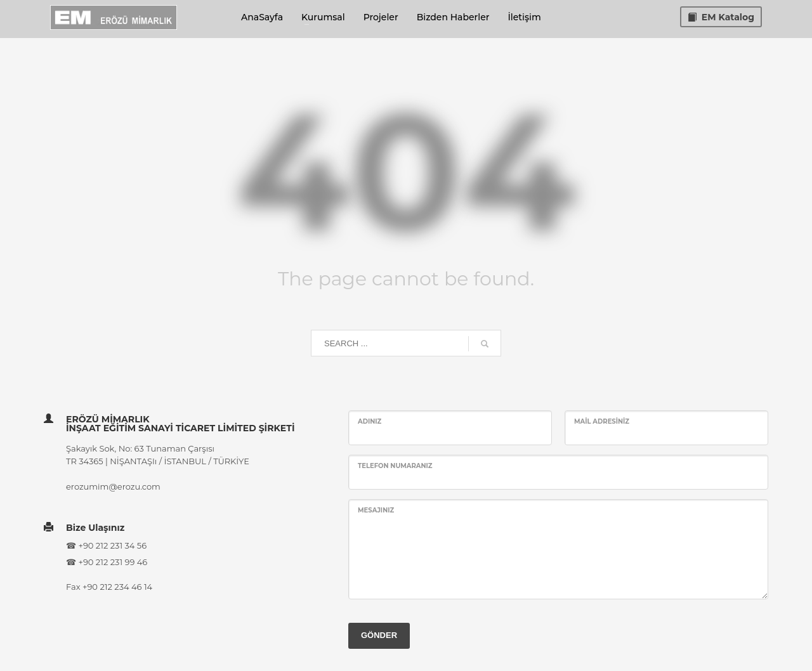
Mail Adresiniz (602, 421)
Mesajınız (376, 510)
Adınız (370, 421)
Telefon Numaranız (395, 466)
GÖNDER (379, 635)
